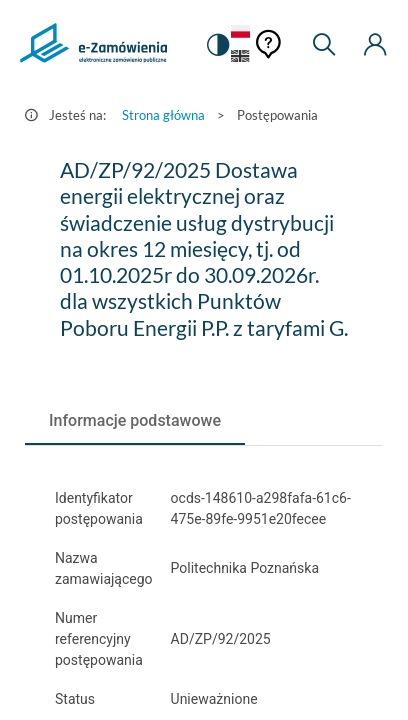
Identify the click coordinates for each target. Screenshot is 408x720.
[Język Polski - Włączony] (240, 32)
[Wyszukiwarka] (324, 45)
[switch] (217, 45)
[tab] (135, 421)
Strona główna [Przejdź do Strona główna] (163, 115)
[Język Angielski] (240, 57)
